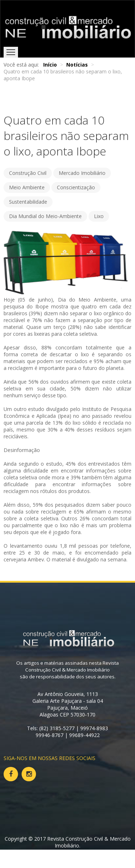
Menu (11, 52)
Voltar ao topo (24, 859)
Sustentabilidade (28, 202)
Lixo (99, 216)
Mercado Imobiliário (82, 173)
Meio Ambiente (27, 187)
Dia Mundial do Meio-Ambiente (45, 216)
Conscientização (76, 187)
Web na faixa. (82, 852)
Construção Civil (28, 173)
